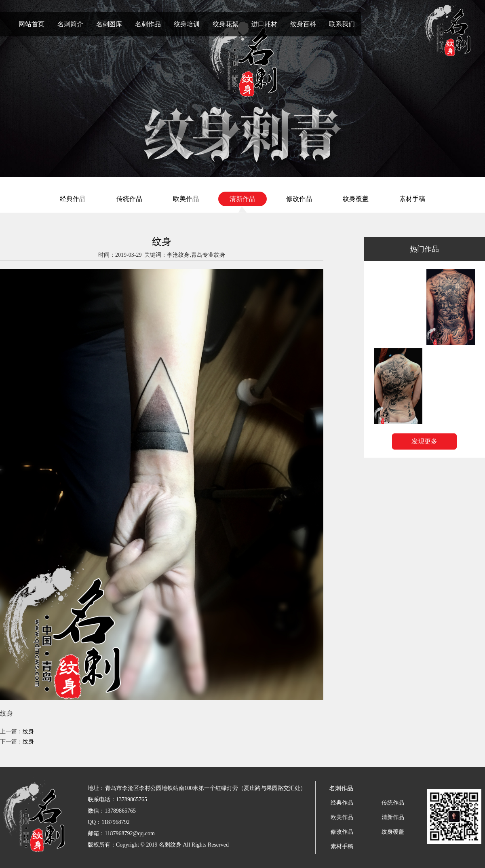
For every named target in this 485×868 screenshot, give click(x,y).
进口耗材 (264, 24)
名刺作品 (148, 24)
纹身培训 (187, 24)
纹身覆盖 (356, 199)
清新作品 (242, 199)
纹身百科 (303, 24)
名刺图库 (109, 24)
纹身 (28, 732)
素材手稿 (412, 199)
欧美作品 (186, 199)
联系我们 (342, 24)
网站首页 (32, 24)
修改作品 (299, 199)
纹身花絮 (226, 24)
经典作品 (73, 199)
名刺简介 (70, 24)
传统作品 (129, 199)
